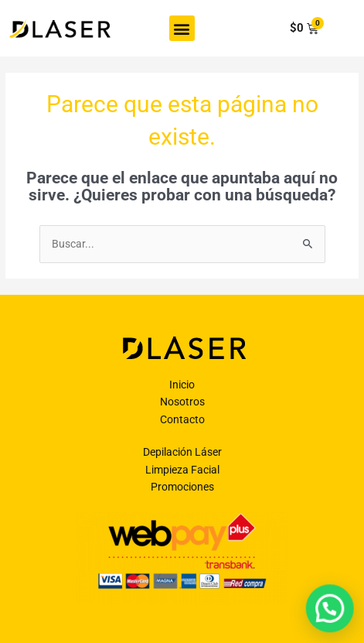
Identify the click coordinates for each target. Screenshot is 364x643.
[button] (182, 28)
